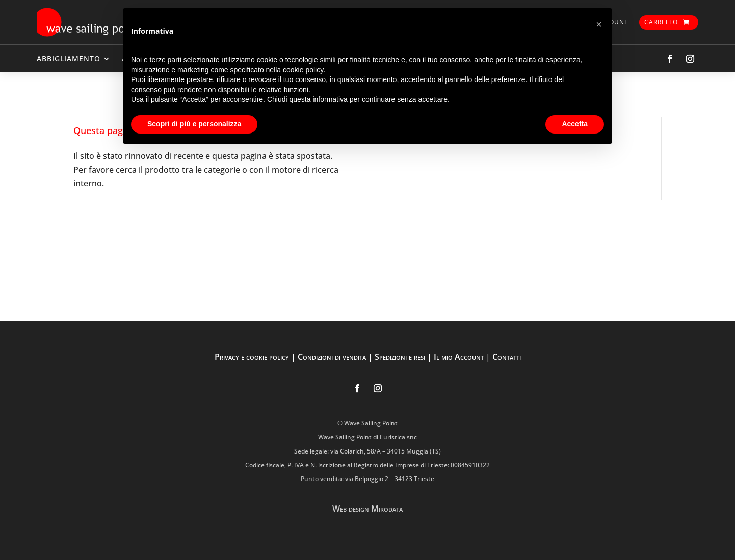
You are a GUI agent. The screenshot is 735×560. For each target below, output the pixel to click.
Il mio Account (459, 357)
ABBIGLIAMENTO (69, 58)
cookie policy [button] (303, 70)
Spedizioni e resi (400, 357)
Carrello (661, 22)
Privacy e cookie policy (252, 357)
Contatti (507, 357)
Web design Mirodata (367, 509)
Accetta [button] (575, 124)
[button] (599, 24)
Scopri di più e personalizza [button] (194, 124)
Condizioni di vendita (332, 357)
